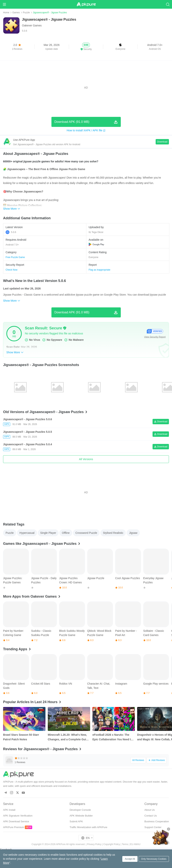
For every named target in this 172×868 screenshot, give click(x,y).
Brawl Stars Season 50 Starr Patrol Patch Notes (21, 737)
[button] (86, 47)
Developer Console (80, 810)
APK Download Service (16, 821)
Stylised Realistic (113, 533)
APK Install (9, 810)
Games (16, 13)
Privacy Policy (94, 844)
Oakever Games (32, 25)
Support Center (153, 827)
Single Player (48, 533)
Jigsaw (133, 533)
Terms (125, 844)
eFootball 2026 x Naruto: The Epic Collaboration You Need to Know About (112, 737)
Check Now (11, 270)
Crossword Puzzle (86, 533)
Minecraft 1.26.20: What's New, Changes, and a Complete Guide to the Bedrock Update (68, 737)
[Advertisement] (86, 88)
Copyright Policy (112, 844)
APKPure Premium (14, 827)
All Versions (86, 459)
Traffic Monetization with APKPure (88, 827)
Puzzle (26, 13)
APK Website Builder (81, 816)
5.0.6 (11, 232)
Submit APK (76, 821)
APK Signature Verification (18, 816)
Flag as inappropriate (99, 270)
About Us (150, 810)
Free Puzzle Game (15, 257)
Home (6, 13)
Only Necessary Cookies (154, 859)
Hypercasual (27, 533)
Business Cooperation (157, 821)
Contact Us (151, 816)
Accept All (130, 859)
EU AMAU (135, 844)
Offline (66, 533)
